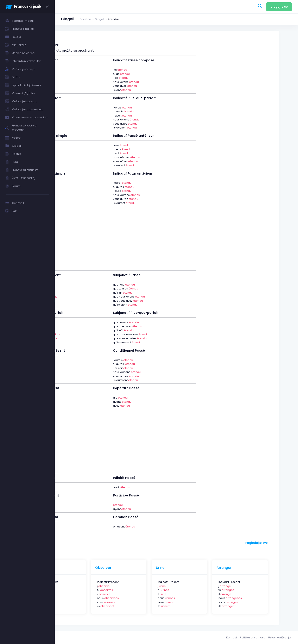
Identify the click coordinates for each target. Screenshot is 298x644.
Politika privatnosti (253, 637)
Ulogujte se (279, 7)
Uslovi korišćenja (279, 637)
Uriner (188, 568)
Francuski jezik (90, 637)
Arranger (244, 568)
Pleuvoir (83, 568)
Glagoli (100, 19)
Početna (85, 19)
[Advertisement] (140, 235)
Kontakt (232, 637)
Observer (138, 568)
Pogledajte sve (269, 543)
